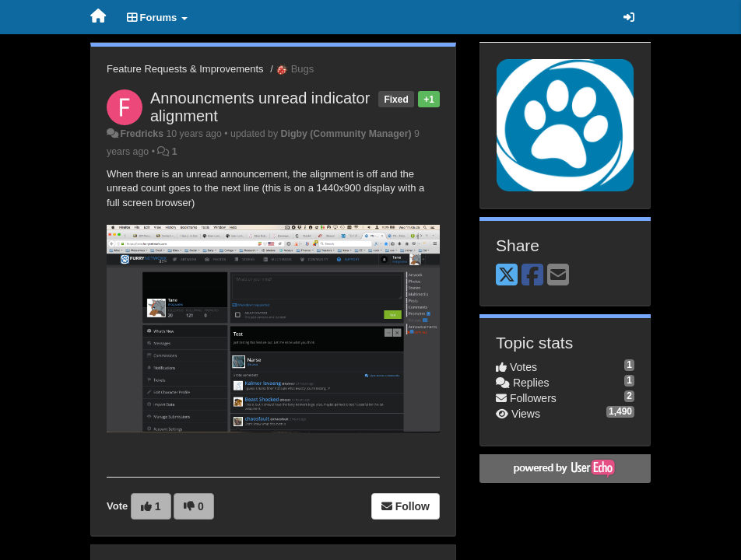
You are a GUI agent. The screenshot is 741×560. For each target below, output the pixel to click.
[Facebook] (532, 276)
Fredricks (142, 134)
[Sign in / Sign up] (629, 17)
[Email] (558, 276)
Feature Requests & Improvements (185, 69)
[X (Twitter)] (507, 276)
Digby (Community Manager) (346, 134)
